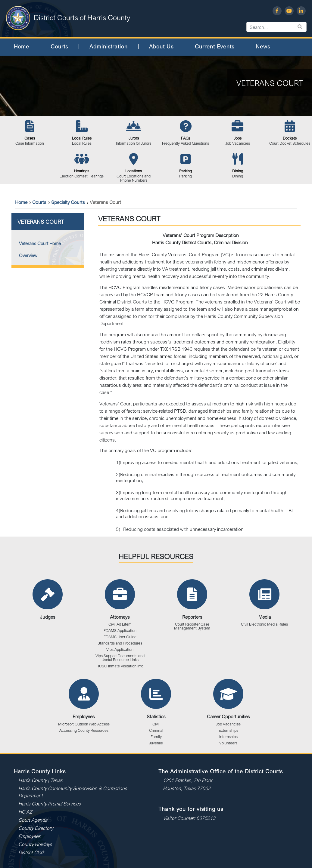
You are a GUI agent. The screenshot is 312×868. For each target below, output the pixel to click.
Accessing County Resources (84, 730)
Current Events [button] (215, 46)
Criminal (156, 730)
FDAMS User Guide (120, 637)
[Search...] (307, 27)
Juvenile (156, 743)
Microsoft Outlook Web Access (84, 724)
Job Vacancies (228, 724)
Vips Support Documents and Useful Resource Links (120, 658)
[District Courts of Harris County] (18, 17)
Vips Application (120, 649)
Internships (228, 737)
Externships (228, 730)
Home (22, 46)
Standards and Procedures (120, 643)
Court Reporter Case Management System (192, 626)
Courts (39, 202)
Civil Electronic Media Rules (264, 624)
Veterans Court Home (40, 243)
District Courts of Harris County (82, 17)
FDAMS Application (120, 631)
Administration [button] (109, 46)
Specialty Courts (68, 202)
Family (156, 737)
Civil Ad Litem (120, 624)
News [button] (263, 46)
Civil (156, 724)
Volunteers (228, 743)
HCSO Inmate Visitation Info (120, 666)
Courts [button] (59, 46)
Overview (28, 255)
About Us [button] (161, 46)
